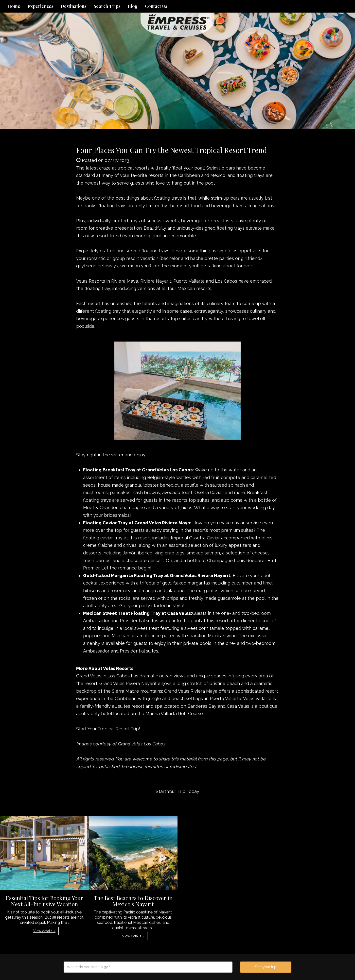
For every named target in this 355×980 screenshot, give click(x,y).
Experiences (40, 6)
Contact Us (156, 6)
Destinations (73, 6)
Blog (133, 6)
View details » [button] (44, 931)
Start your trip (266, 967)
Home (14, 6)
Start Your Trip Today (177, 791)
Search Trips (107, 6)
